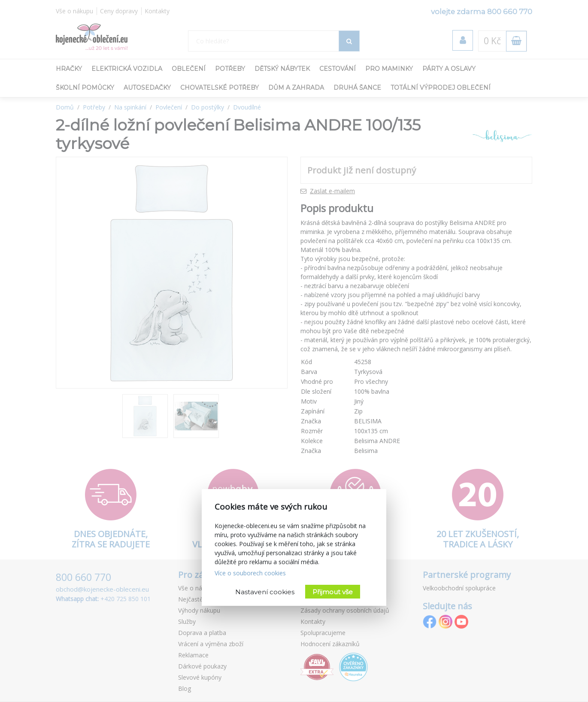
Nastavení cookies (265, 592)
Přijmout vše (333, 592)
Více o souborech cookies (250, 573)
